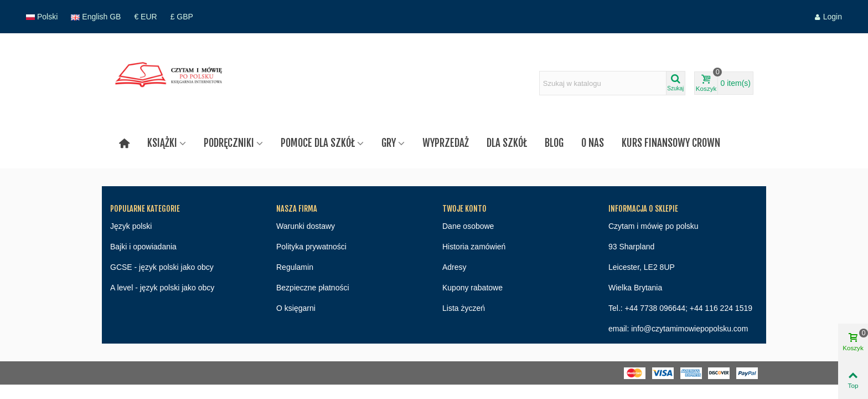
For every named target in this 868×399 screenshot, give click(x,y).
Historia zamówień (474, 247)
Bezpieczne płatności (313, 288)
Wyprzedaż (446, 143)
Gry (389, 143)
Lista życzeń (464, 308)
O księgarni (296, 308)
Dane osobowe (468, 226)
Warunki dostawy (306, 226)
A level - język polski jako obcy (162, 288)
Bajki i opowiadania (143, 247)
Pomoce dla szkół (318, 143)
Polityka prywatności (311, 247)
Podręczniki (229, 143)
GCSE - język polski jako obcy (162, 267)
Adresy (454, 267)
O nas (593, 143)
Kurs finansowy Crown (671, 143)
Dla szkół (507, 143)
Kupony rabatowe (472, 288)
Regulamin (295, 267)
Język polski (131, 226)
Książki (162, 143)
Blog (554, 143)
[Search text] (603, 83)
